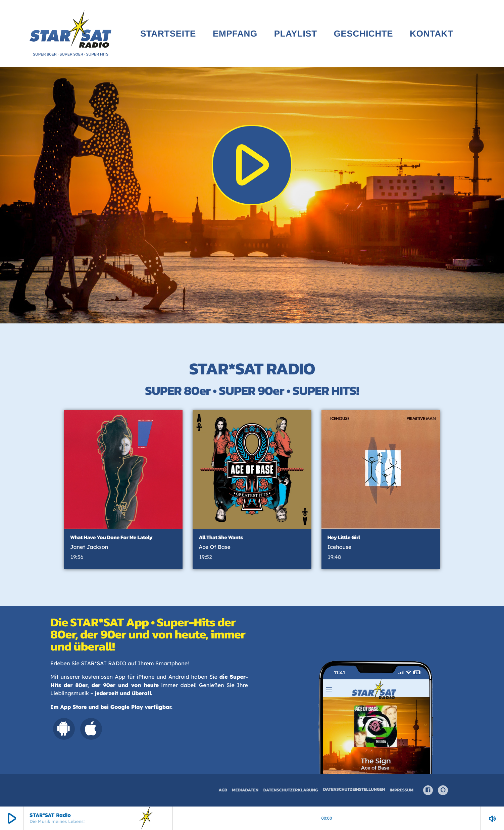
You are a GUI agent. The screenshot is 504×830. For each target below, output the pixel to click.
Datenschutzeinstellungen (354, 790)
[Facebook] (428, 790)
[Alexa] (443, 790)
